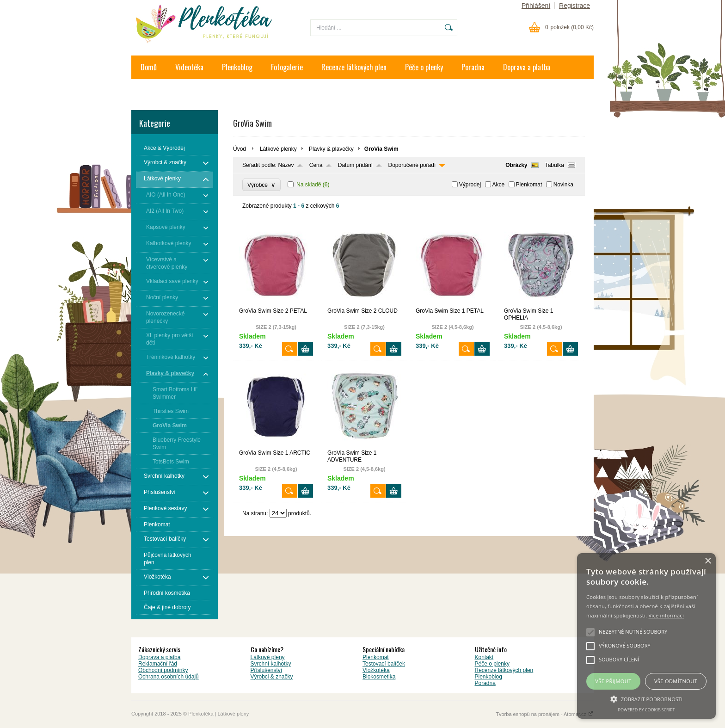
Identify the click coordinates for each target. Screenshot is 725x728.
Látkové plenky (278, 149)
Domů (149, 67)
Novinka (563, 185)
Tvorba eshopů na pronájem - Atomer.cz (545, 714)
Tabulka (555, 165)
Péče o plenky (424, 67)
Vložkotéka (376, 670)
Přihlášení (536, 6)
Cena (316, 165)
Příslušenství (267, 670)
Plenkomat (529, 185)
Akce (499, 185)
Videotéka (189, 67)
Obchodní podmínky (163, 670)
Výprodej (470, 185)
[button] (646, 698)
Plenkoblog (237, 67)
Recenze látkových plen (354, 67)
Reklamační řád (158, 664)
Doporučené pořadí (412, 165)
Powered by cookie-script (647, 710)
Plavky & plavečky (331, 149)
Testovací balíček (384, 664)
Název (286, 165)
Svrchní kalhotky (271, 664)
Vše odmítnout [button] (676, 681)
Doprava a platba (527, 67)
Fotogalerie (287, 67)
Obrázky (516, 165)
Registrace (574, 6)
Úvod (240, 149)
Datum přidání (355, 165)
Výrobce (261, 185)
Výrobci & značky (272, 677)
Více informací (666, 615)
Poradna (473, 67)
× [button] (708, 561)
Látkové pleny (268, 657)
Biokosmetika (379, 677)
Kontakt (152, 91)
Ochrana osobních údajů (169, 677)
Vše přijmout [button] (613, 681)
